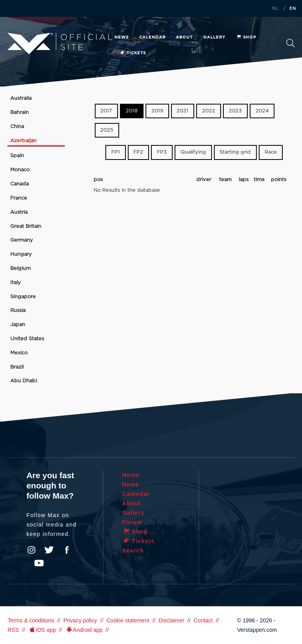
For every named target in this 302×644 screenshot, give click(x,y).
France (19, 198)
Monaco (20, 170)
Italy (16, 283)
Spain (17, 156)
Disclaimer (171, 620)
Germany (22, 240)
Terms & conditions (31, 620)
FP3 (162, 152)
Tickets (133, 53)
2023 (235, 111)
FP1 (116, 152)
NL (276, 9)
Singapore (23, 297)
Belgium (20, 269)
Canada (19, 184)
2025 (107, 130)
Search (290, 43)
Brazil (17, 367)
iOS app (42, 630)
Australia (21, 98)
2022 (209, 111)
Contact (203, 620)
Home (131, 475)
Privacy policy (80, 620)
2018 (132, 111)
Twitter (49, 550)
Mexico (19, 353)
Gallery (214, 37)
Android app (84, 630)
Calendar (152, 37)
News (122, 37)
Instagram (31, 550)
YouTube (39, 563)
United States (27, 339)
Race (271, 152)
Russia (18, 311)
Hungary (21, 254)
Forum (132, 522)
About (184, 37)
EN (293, 9)
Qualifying (193, 152)
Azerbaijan (23, 141)
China (17, 127)
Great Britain (26, 227)
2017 (106, 111)
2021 (182, 111)
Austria (19, 212)
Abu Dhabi (24, 381)
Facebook (67, 550)
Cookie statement (128, 620)
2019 (157, 111)
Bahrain (19, 113)
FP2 (138, 152)
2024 (262, 111)
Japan (18, 325)
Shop (246, 37)
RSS (13, 630)
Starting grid (235, 152)
